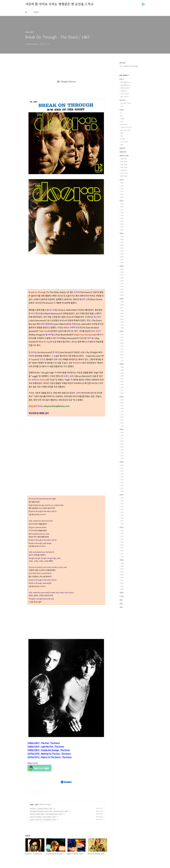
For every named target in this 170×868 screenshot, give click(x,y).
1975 (122, 346)
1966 (122, 376)
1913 (122, 548)
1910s (122, 527)
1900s (122, 560)
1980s (122, 299)
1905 (122, 575)
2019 (122, 204)
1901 (122, 586)
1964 (122, 382)
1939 (122, 465)
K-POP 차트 (124, 142)
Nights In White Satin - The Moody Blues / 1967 (46, 814)
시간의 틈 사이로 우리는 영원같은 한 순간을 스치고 (59, 4)
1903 (122, 580)
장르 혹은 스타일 (126, 103)
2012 (122, 224)
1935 (122, 477)
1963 (122, 384)
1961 (122, 390)
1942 (122, 453)
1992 (122, 289)
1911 (122, 553)
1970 (122, 360)
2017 (122, 210)
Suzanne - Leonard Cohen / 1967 (41, 808)
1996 (122, 278)
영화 (122, 133)
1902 (122, 583)
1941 (122, 455)
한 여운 (123, 139)
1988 (122, 305)
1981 (122, 325)
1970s (122, 331)
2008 (122, 239)
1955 (122, 411)
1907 (122, 569)
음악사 (122, 79)
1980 (122, 328)
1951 (122, 423)
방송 (122, 136)
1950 (122, 426)
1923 (122, 515)
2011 (122, 227)
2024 (122, 186)
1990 (122, 295)
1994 (122, 284)
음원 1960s (124, 176)
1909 (122, 563)
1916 (122, 539)
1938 (122, 468)
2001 (122, 260)
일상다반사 (124, 124)
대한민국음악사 (125, 88)
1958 (122, 403)
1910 (122, 556)
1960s (32, 804)
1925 (122, 509)
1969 (122, 367)
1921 (122, 521)
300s (121, 600)
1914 (122, 545)
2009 (122, 237)
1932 (122, 485)
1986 (122, 310)
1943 (122, 450)
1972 (122, 355)
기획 (122, 106)
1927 (122, 504)
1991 (122, 292)
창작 (122, 122)
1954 (122, 414)
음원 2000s (124, 164)
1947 (122, 438)
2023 (122, 188)
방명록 (36, 12)
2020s (122, 180)
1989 (122, 302)
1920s (122, 495)
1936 (122, 474)
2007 (122, 242)
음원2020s (124, 159)
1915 (122, 542)
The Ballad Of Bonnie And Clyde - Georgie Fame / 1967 (49, 811)
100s (121, 607)
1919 (122, 530)
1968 (122, 370)
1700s (122, 596)
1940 (122, 458)
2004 (122, 251)
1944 (122, 447)
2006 (122, 245)
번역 (122, 145)
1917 (122, 536)
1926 (122, 506)
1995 (122, 281)
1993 (122, 286)
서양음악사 (124, 91)
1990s (122, 266)
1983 (122, 319)
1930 (122, 491)
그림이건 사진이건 (126, 127)
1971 (122, 358)
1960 (122, 393)
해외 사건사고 (125, 97)
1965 (122, 379)
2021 (122, 194)
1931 (122, 488)
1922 (122, 518)
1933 (122, 482)
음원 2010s (124, 162)
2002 (122, 257)
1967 (37, 804)
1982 (122, 322)
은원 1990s (124, 167)
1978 (122, 337)
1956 (122, 408)
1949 (122, 432)
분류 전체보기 (124, 75)
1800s (122, 593)
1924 (122, 512)
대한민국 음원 (124, 156)
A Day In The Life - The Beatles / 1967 (43, 820)
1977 (122, 340)
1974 (122, 349)
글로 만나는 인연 (126, 130)
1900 (122, 589)
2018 (122, 207)
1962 (122, 387)
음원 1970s (124, 173)
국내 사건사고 (125, 94)
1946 (122, 441)
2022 (122, 191)
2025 (122, 183)
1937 (122, 471)
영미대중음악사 (125, 85)
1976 (122, 343)
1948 (122, 435)
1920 (122, 524)
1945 (122, 444)
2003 (122, 254)
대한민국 (122, 148)
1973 (122, 352)
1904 (122, 577)
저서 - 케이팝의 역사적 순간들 (129, 66)
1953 (122, 417)
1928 (122, 501)
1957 (122, 406)
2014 (122, 218)
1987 (122, 308)
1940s (122, 429)
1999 (122, 269)
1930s (122, 462)
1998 (122, 272)
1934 (122, 479)
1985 (122, 313)
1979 (122, 334)
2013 (122, 221)
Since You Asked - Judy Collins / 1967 (43, 817)
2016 (122, 212)
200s (121, 604)
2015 (122, 215)
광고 (122, 116)
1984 (122, 316)
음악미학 (122, 100)
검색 (138, 4)
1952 (122, 420)
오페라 (122, 119)
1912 (122, 551)
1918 (122, 533)
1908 (122, 566)
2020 (122, 197)
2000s (122, 233)
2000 (122, 262)
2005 (122, 248)
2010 (122, 230)
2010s (122, 201)
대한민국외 (123, 152)
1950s (122, 397)
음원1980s (124, 170)
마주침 (122, 110)
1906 (122, 572)
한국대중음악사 (125, 82)
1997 (122, 275)
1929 (122, 498)
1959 (122, 400)
